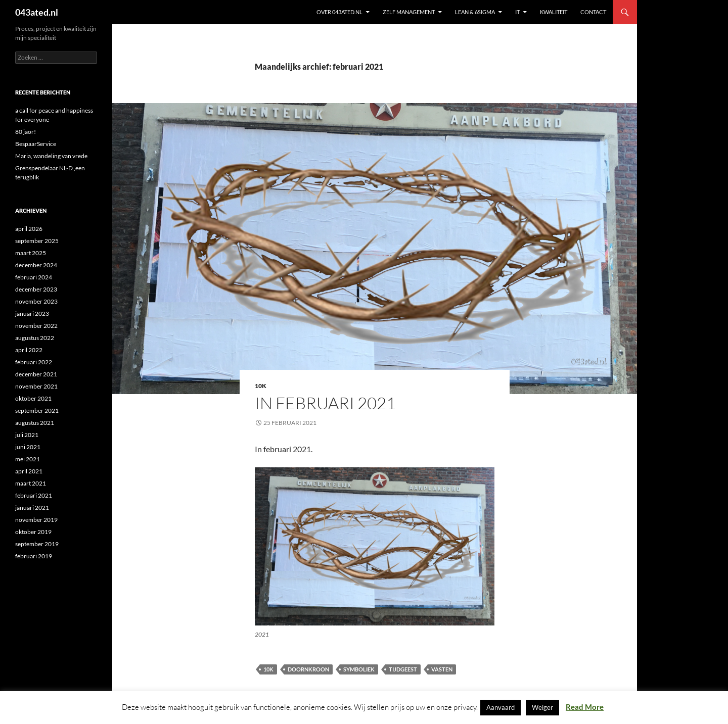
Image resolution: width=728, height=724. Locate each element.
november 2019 (36, 520)
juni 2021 (28, 447)
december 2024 (36, 265)
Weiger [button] (542, 707)
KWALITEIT (554, 12)
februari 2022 (34, 362)
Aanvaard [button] (500, 707)
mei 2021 (28, 459)
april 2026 (29, 229)
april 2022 (29, 350)
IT (517, 12)
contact (593, 12)
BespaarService (36, 144)
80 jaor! (26, 132)
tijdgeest (403, 669)
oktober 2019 (33, 532)
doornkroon (308, 669)
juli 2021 (27, 435)
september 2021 (37, 411)
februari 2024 (34, 277)
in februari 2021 (325, 403)
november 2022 (36, 326)
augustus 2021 (35, 423)
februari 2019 (34, 556)
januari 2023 (32, 313)
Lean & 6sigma (475, 12)
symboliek (359, 669)
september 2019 (37, 544)
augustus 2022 (35, 338)
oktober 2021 (33, 398)
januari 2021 (32, 508)
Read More (585, 707)
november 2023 (36, 301)
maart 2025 (31, 253)
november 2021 (36, 386)
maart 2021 (31, 483)
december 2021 (36, 374)
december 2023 (36, 289)
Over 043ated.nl (339, 12)
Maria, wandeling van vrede (51, 156)
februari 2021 (34, 495)
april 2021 (29, 471)
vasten (442, 669)
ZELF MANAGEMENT (409, 12)
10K (261, 386)
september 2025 (37, 241)
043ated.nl (37, 12)
